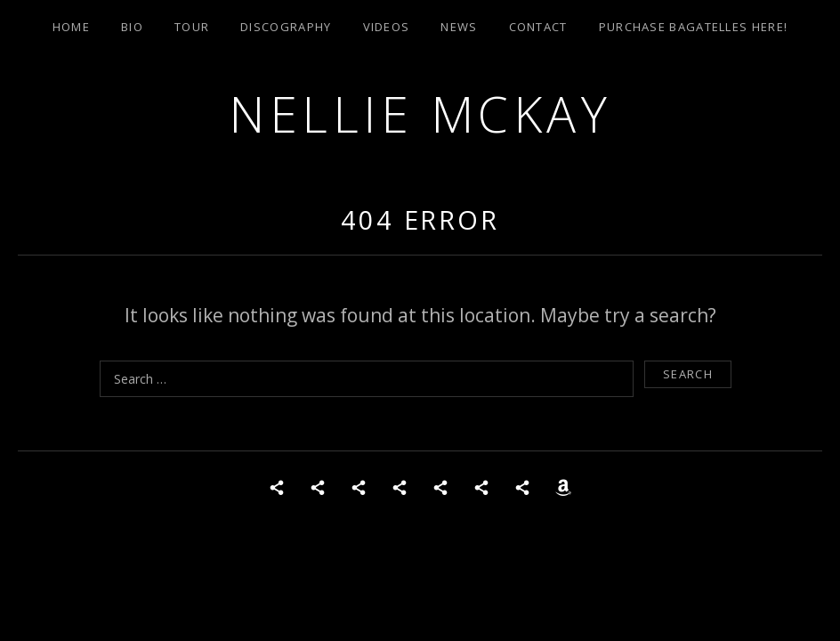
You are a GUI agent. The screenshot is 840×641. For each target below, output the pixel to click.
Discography (286, 27)
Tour (192, 27)
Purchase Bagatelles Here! (694, 27)
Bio (132, 27)
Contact (538, 27)
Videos (387, 27)
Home (71, 27)
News (459, 27)
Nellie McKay (420, 114)
